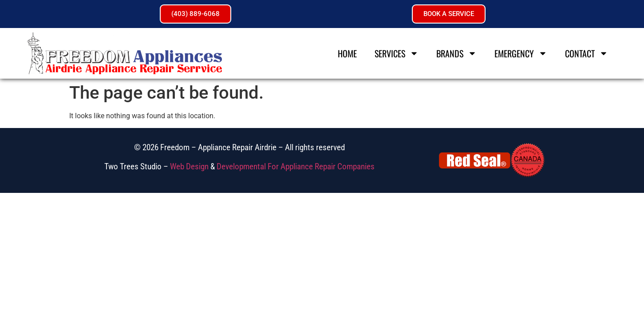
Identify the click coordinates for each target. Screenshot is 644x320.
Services (397, 53)
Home (347, 53)
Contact (587, 53)
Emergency (521, 53)
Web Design (189, 166)
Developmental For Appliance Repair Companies (296, 166)
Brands (456, 53)
